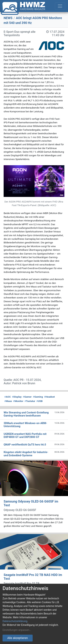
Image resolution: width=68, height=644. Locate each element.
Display (17, 397)
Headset (49, 397)
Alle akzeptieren (17, 638)
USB (40, 401)
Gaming (38, 397)
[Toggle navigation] (60, 6)
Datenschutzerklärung (15, 621)
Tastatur (30, 401)
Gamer (27, 397)
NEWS (8, 18)
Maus (8, 401)
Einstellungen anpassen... (17, 630)
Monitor (18, 401)
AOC (8, 397)
